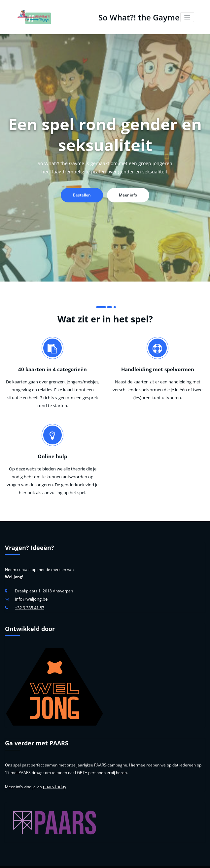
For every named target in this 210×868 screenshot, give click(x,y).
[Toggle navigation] (187, 17)
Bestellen (83, 194)
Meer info (127, 194)
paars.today (54, 772)
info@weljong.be (30, 586)
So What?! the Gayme (138, 16)
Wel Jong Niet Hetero (136, 860)
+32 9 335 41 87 (30, 594)
